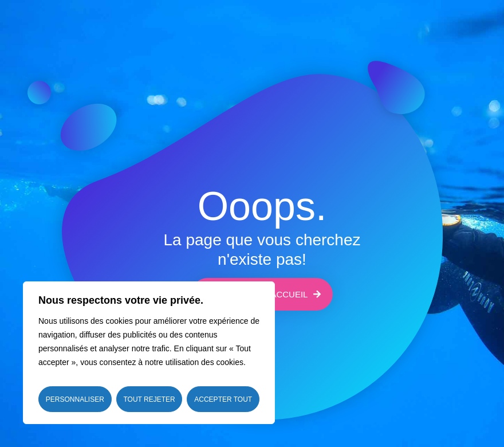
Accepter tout (223, 399)
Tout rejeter (149, 399)
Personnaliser (75, 399)
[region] (149, 353)
